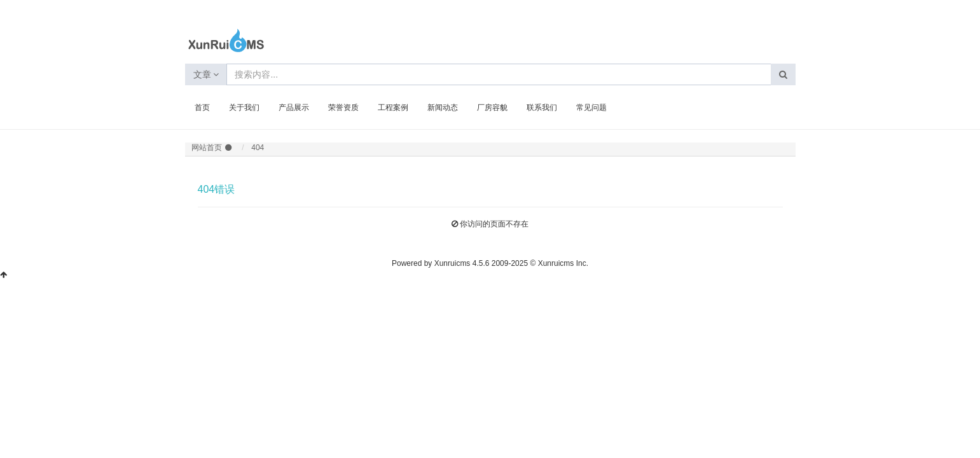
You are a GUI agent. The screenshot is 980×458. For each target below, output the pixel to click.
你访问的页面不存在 (494, 224)
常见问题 (591, 108)
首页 (202, 108)
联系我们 (542, 108)
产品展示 (294, 108)
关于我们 (244, 108)
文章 (206, 74)
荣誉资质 (343, 108)
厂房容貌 (492, 108)
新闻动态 (443, 108)
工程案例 (393, 108)
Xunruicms (452, 263)
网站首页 (207, 148)
